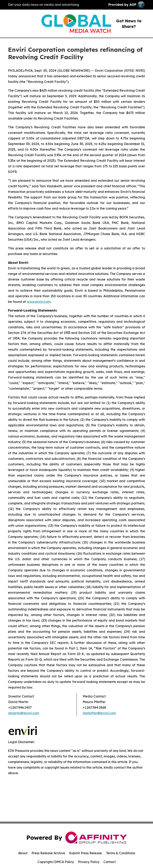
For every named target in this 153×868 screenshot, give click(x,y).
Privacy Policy (89, 862)
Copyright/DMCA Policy (56, 862)
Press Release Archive (48, 853)
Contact (110, 862)
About (23, 853)
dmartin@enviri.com (24, 713)
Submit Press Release (86, 853)
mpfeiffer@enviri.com (99, 713)
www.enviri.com (39, 302)
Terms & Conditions (121, 853)
